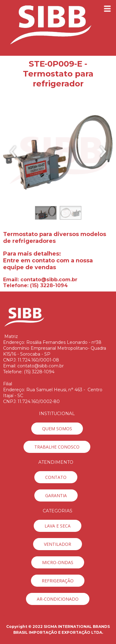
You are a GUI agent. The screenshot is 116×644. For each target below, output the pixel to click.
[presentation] (13, 152)
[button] (46, 213)
